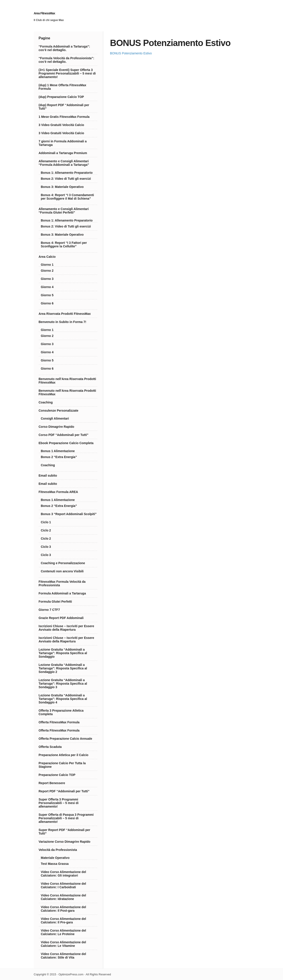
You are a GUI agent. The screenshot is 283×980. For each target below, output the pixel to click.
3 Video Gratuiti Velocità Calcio (61, 125)
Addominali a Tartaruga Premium (63, 153)
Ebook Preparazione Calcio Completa (66, 443)
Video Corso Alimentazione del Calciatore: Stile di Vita (64, 956)
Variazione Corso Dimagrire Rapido (65, 842)
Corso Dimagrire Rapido (56, 427)
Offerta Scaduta (50, 747)
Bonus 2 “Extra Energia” (59, 457)
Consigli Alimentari (55, 418)
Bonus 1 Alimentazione (58, 451)
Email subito (48, 476)
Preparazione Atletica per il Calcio (64, 755)
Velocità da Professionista (58, 850)
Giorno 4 (47, 287)
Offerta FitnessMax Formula (59, 722)
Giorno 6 (47, 303)
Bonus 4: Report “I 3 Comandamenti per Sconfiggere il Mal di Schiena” (67, 197)
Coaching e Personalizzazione (63, 563)
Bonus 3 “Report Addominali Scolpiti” (69, 514)
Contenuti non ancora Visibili (62, 571)
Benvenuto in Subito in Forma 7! (62, 322)
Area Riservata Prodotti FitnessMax (65, 314)
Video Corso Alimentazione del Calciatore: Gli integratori (64, 874)
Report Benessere (52, 783)
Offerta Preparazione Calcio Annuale (65, 739)
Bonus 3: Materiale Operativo (62, 187)
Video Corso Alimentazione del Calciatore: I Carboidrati (64, 885)
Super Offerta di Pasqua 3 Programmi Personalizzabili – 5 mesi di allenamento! (66, 818)
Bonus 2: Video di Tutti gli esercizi (66, 179)
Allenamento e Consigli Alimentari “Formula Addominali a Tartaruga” (64, 163)
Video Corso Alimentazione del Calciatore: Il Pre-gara (64, 921)
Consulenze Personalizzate (59, 411)
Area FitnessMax (44, 13)
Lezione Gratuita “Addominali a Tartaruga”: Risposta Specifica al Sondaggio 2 (63, 668)
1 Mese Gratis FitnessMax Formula (64, 117)
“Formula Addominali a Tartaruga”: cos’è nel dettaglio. (64, 48)
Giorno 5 (47, 295)
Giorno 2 (47, 271)
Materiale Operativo (55, 858)
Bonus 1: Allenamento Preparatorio (67, 173)
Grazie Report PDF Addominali (61, 618)
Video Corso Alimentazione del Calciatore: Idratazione (64, 897)
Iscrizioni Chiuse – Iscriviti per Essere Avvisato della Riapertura (66, 628)
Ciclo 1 (46, 522)
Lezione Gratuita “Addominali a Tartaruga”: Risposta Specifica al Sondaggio (63, 653)
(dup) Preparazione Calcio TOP (61, 97)
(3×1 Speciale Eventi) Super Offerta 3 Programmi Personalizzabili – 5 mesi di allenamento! (67, 73)
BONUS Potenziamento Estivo (131, 53)
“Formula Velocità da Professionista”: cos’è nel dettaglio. (66, 60)
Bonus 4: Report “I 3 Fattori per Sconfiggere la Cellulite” (64, 245)
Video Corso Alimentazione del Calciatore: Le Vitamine (64, 944)
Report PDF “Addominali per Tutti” (64, 791)
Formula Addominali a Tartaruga (62, 593)
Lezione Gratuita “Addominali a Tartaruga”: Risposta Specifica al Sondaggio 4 (63, 699)
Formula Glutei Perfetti (55, 602)
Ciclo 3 (46, 547)
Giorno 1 (47, 265)
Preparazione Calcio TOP (57, 775)
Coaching (46, 402)
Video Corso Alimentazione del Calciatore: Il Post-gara (64, 909)
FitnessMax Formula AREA (58, 492)
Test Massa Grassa (55, 864)
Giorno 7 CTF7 (49, 610)
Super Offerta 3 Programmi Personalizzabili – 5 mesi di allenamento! (59, 803)
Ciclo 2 (46, 530)
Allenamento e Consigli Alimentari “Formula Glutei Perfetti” (64, 211)
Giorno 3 (47, 279)
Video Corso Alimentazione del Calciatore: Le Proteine (64, 932)
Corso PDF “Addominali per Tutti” (64, 435)
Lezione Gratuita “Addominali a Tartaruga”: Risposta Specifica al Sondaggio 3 (63, 684)
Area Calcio (47, 257)
